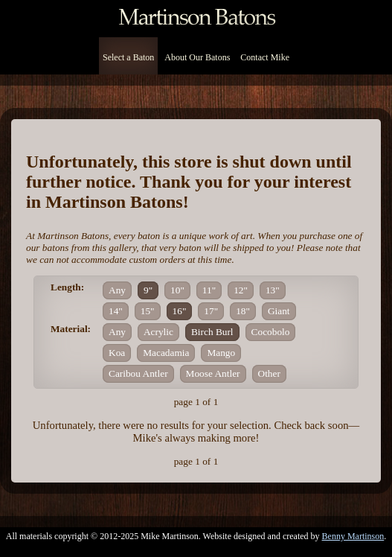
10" (177, 290)
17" (211, 311)
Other (269, 373)
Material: (71, 329)
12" (241, 290)
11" (209, 290)
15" (148, 311)
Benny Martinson (353, 536)
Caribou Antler (138, 373)
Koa (117, 353)
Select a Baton (128, 57)
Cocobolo (271, 332)
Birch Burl (212, 332)
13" (273, 290)
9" (148, 290)
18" (243, 311)
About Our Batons (197, 57)
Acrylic (158, 332)
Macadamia (166, 353)
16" (180, 311)
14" (116, 311)
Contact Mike (265, 57)
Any (117, 290)
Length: (67, 287)
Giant (279, 311)
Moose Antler (213, 373)
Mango (221, 353)
